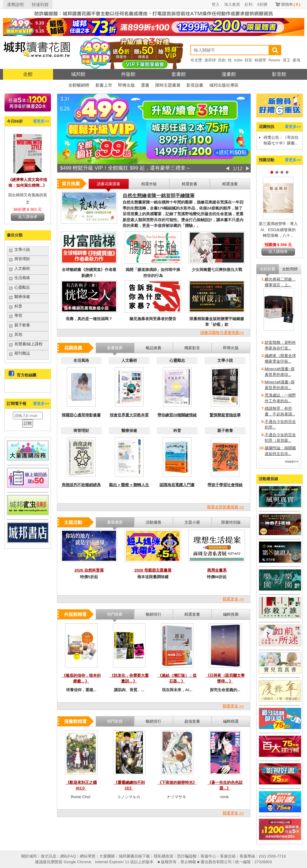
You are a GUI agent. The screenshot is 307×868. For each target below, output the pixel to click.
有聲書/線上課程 (29, 344)
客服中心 (208, 856)
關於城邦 (29, 856)
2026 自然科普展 (89, 570)
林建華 (260, 60)
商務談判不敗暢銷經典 (81, 485)
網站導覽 (88, 856)
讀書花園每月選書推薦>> (222, 333)
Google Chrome (77, 862)
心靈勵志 (22, 287)
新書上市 (104, 85)
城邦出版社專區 (224, 85)
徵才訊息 (49, 856)
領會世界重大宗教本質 (129, 415)
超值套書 (192, 721)
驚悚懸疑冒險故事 (225, 415)
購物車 (291, 4)
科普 (18, 306)
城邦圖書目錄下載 (134, 856)
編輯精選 (231, 721)
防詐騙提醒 (187, 856)
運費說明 (15, 4)
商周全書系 (217, 570)
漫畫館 (229, 74)
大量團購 (107, 856)
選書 (145, 85)
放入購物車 (28, 217)
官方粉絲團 (27, 375)
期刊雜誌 (22, 353)
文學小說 (22, 250)
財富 (249, 60)
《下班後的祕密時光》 (177, 782)
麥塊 (297, 60)
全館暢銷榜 (79, 85)
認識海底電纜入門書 (177, 485)
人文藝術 (22, 268)
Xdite (238, 60)
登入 (216, 4)
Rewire (274, 60)
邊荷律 (210, 60)
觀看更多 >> (233, 599)
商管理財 (22, 259)
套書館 (179, 74)
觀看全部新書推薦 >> (226, 507)
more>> (292, 461)
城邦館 (78, 74)
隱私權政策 (164, 856)
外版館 (128, 74)
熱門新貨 (115, 721)
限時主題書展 (168, 85)
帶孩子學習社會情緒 (225, 485)
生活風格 (22, 278)
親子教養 (22, 325)
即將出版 (127, 85)
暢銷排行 (153, 721)
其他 (18, 334)
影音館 (279, 74)
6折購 (262, 4)
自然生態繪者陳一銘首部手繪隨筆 (159, 196)
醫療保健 (22, 297)
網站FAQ (68, 856)
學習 (18, 315)
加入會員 (232, 4)
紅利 (249, 4)
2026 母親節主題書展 (153, 570)
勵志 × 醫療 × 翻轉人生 (129, 485)
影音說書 (195, 85)
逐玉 (287, 60)
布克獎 (196, 60)
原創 (222, 60)
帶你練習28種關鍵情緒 (177, 415)
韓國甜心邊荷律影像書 (81, 415)
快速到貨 (40, 4)
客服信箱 (228, 856)
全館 (28, 74)
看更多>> (41, 121)
